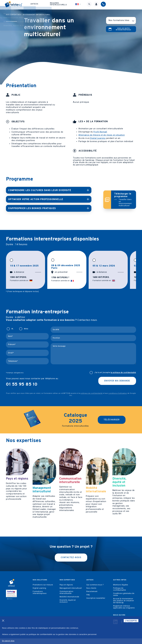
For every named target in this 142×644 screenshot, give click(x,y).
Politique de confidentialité (119, 595)
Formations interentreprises (40, 598)
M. (12, 328)
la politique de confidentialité (123, 372)
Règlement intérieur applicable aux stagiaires (124, 612)
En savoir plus (8, 641)
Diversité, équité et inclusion (68, 607)
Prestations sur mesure (43, 590)
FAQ (88, 600)
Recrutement (92, 597)
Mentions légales (121, 590)
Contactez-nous (71, 563)
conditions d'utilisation (118, 393)
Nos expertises (50, 5)
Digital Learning (98, 138)
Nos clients (91, 594)
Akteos (68, 5)
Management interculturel (37, 15)
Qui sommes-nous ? (95, 590)
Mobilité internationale (69, 602)
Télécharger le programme (123, 199)
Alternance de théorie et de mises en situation (102, 135)
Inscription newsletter (96, 604)
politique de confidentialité (91, 393)
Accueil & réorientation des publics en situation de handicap (124, 606)
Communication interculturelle (66, 598)
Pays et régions (66, 590)
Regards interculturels (89, 5)
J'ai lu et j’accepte (115, 372)
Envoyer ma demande (117, 380)
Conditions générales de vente (124, 600)
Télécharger (112, 419)
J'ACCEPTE (131, 621)
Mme (26, 328)
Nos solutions (30, 5)
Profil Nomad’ (100, 132)
